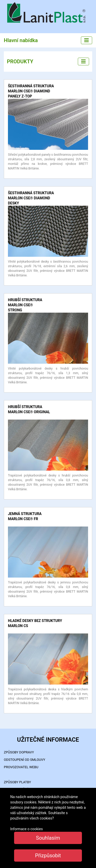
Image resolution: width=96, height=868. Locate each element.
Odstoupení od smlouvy (25, 760)
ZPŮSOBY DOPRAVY (19, 752)
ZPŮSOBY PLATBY (17, 782)
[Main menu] (87, 40)
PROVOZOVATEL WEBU (21, 767)
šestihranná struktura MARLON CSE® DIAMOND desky (31, 198)
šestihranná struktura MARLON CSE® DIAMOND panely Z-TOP (31, 91)
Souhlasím (48, 838)
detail (12, 101)
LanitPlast (48, 13)
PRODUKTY (20, 62)
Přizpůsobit (48, 855)
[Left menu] (83, 62)
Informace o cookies (26, 829)
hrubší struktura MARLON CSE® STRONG (25, 305)
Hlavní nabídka (21, 40)
